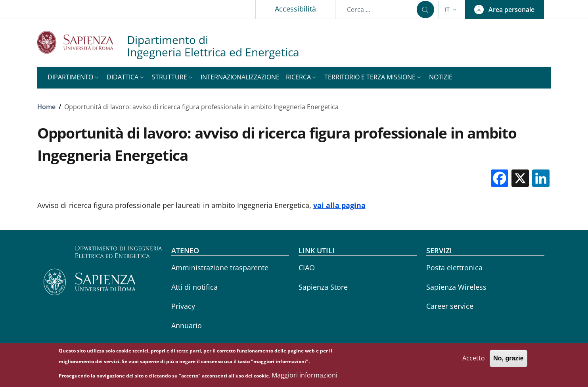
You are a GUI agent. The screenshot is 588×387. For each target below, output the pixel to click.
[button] (452, 10)
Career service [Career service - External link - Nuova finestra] (450, 306)
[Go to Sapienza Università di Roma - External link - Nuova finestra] (82, 42)
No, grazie (508, 361)
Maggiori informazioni (305, 377)
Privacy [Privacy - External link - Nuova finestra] (183, 306)
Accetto (474, 360)
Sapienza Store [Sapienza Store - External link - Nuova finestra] (323, 287)
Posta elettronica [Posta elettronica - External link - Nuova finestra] (454, 268)
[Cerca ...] (425, 10)
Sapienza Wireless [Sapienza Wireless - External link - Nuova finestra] (456, 287)
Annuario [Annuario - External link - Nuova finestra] (187, 325)
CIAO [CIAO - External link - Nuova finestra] (307, 268)
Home (46, 107)
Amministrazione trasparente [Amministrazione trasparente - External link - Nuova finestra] (220, 268)
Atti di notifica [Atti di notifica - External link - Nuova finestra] (194, 287)
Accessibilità (295, 9)
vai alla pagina (339, 205)
